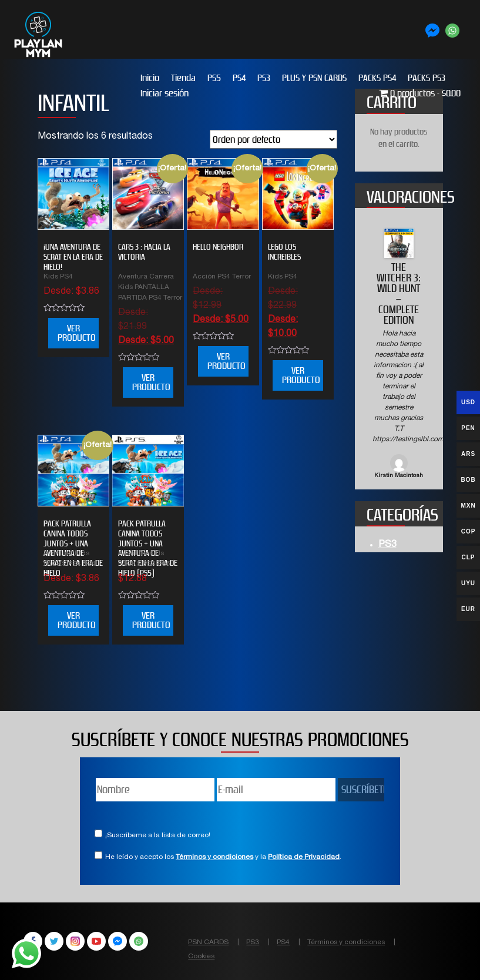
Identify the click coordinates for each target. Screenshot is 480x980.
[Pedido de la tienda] (273, 139)
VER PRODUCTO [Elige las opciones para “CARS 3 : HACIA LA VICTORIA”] (151, 382)
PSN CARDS (208, 942)
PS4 (239, 78)
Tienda (183, 78)
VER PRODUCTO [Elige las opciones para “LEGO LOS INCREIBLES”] (301, 375)
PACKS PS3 (427, 78)
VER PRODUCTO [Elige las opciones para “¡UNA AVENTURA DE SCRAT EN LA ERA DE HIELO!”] (77, 333)
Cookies (201, 956)
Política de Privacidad (304, 857)
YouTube (96, 941)
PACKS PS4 (377, 78)
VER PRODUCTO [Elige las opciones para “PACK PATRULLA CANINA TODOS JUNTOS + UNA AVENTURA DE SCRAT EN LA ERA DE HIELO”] (77, 620)
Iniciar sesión (165, 93)
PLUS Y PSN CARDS (314, 78)
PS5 (214, 78)
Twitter (54, 941)
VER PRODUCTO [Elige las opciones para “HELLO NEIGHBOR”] (226, 361)
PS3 (264, 78)
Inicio (150, 78)
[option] (399, 355)
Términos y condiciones (214, 857)
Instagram (75, 941)
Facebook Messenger (118, 941)
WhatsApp (139, 941)
